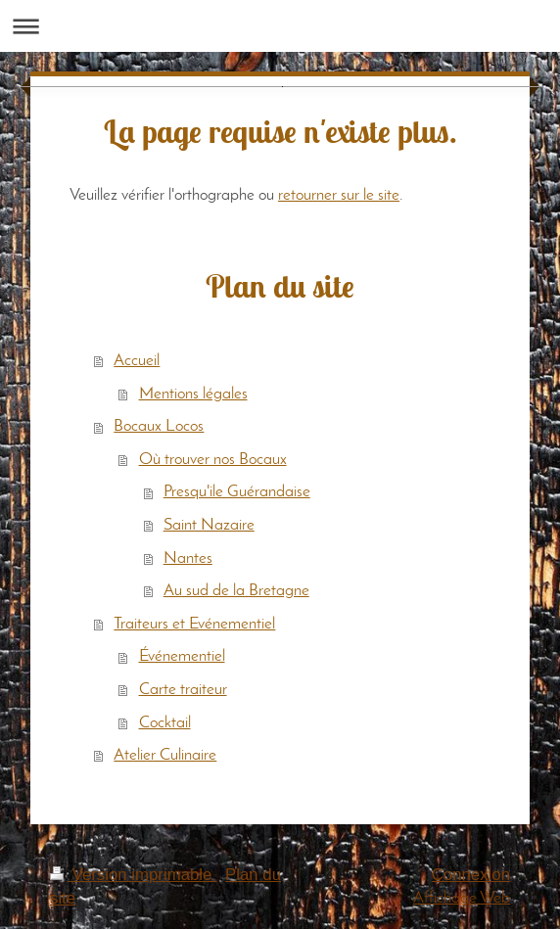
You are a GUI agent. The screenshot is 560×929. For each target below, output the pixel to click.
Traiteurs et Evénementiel (194, 624)
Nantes (188, 558)
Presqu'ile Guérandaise (237, 492)
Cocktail (165, 723)
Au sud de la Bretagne (236, 591)
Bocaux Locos (159, 426)
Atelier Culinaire (165, 755)
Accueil (137, 361)
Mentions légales (193, 394)
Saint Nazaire (209, 525)
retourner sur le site (339, 195)
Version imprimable (133, 875)
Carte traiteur (183, 690)
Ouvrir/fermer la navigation (280, 26)
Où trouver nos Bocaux (213, 460)
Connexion (471, 875)
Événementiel (182, 656)
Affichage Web (462, 898)
